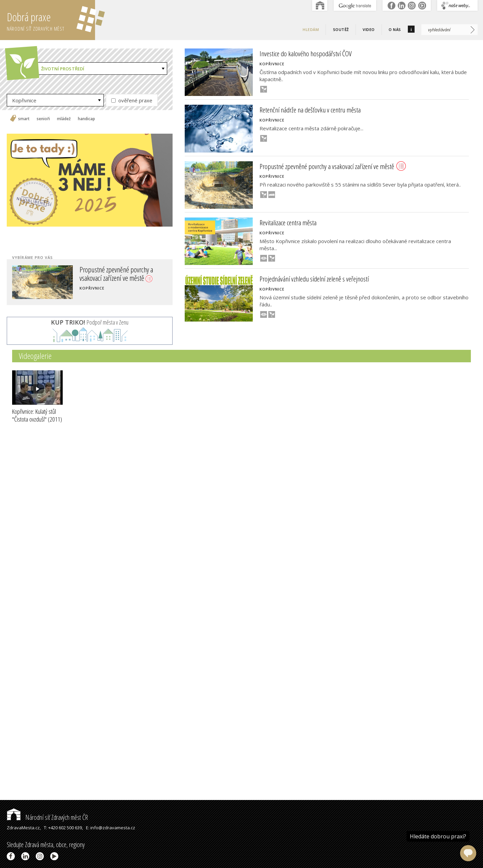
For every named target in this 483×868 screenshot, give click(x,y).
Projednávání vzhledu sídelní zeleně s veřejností (314, 279)
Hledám (311, 29)
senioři (43, 119)
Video (369, 29)
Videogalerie (35, 356)
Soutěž (341, 29)
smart (24, 119)
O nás (395, 29)
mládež (64, 119)
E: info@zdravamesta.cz (111, 828)
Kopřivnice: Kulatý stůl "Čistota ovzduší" (37, 415)
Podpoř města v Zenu (90, 322)
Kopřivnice (24, 100)
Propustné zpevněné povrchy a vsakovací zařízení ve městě (116, 273)
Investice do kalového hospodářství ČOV (306, 54)
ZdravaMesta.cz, (24, 828)
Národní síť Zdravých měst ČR (47, 817)
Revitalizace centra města (288, 223)
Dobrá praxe (51, 20)
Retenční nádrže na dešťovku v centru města (310, 110)
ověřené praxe (132, 100)
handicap (86, 119)
